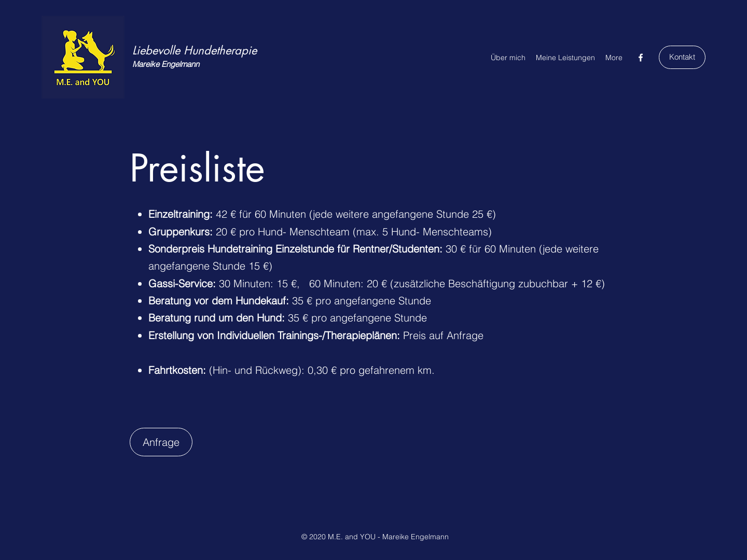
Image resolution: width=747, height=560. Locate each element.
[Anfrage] (161, 442)
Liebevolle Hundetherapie (195, 50)
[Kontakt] (682, 57)
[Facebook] (641, 58)
